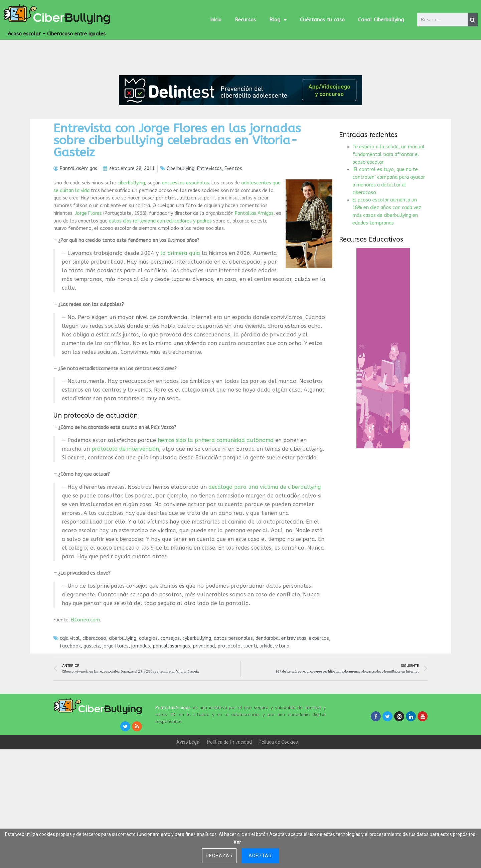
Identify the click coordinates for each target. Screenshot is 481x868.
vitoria (282, 694)
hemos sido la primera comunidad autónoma (216, 488)
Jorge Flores (88, 261)
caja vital (70, 686)
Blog (278, 20)
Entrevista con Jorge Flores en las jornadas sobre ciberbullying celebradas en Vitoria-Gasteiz (177, 188)
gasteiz (92, 694)
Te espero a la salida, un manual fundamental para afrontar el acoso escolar (388, 202)
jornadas (141, 694)
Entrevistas (209, 216)
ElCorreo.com (85, 668)
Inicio (216, 20)
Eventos (233, 216)
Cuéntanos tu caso (322, 20)
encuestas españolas (186, 231)
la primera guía (180, 301)
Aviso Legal (188, 790)
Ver (237, 842)
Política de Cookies (278, 790)
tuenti (250, 694)
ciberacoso (94, 686)
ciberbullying (131, 231)
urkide (266, 694)
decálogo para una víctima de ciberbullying (265, 535)
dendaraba (267, 686)
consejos (170, 686)
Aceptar (260, 856)
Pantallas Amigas (254, 261)
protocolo (229, 694)
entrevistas (294, 686)
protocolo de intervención (125, 497)
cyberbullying (197, 686)
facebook (70, 694)
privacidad (204, 694)
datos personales (233, 686)
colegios (148, 686)
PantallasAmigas (173, 755)
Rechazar (219, 856)
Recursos (245, 20)
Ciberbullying (181, 216)
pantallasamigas (171, 694)
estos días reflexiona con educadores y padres (160, 269)
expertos (319, 686)
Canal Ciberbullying (381, 20)
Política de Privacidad (229, 790)
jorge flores (116, 694)
